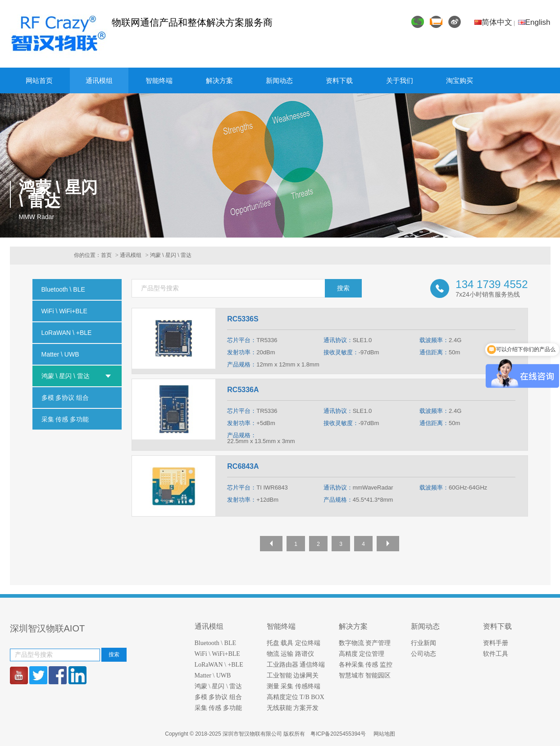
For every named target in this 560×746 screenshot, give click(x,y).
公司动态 (423, 654)
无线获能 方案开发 (293, 708)
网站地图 (384, 734)
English (534, 22)
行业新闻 (423, 643)
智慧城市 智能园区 (365, 675)
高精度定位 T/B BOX (296, 697)
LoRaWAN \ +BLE (219, 665)
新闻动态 (279, 80)
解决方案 (219, 80)
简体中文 (493, 22)
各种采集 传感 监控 (366, 665)
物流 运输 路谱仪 (290, 654)
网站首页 (39, 80)
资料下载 (339, 80)
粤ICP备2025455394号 (339, 734)
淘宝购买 (460, 80)
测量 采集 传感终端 (294, 686)
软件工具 (496, 654)
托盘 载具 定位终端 (294, 643)
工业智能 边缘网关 (293, 675)
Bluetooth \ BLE (216, 643)
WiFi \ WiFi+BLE (217, 654)
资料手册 (496, 643)
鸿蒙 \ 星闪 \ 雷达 (171, 255)
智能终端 (159, 80)
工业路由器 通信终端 (296, 665)
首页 (106, 255)
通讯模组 (99, 80)
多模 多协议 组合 (218, 697)
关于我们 (400, 80)
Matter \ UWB (213, 675)
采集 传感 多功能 (218, 708)
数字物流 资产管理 (365, 643)
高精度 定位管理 (362, 654)
